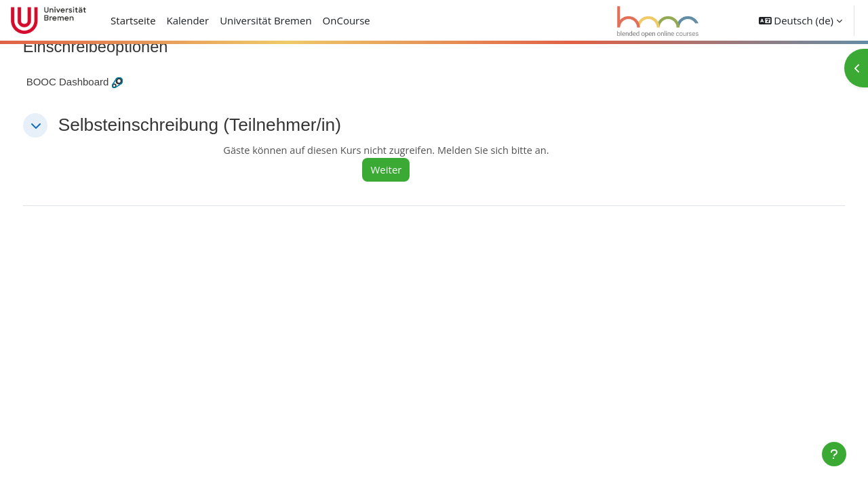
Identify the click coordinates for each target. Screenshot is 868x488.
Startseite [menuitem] (133, 20)
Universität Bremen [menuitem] (266, 20)
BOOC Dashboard (93, 82)
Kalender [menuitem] (188, 20)
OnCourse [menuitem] (347, 20)
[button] (801, 20)
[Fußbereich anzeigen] (834, 454)
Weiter (403, 170)
